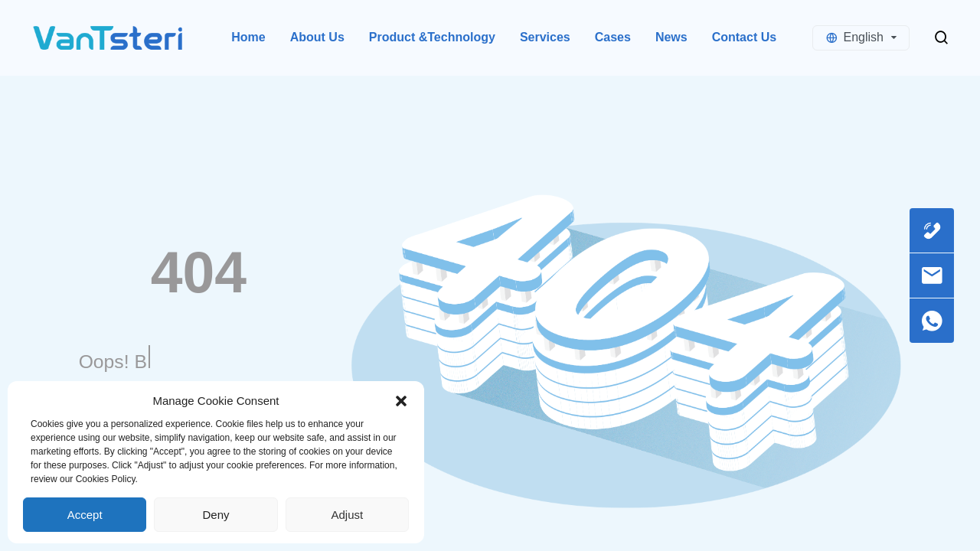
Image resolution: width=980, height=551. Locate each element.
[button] (401, 401)
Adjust (347, 515)
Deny (216, 515)
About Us (317, 37)
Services (545, 37)
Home (248, 37)
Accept (85, 515)
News (671, 37)
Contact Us (744, 37)
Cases (613, 37)
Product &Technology (432, 37)
